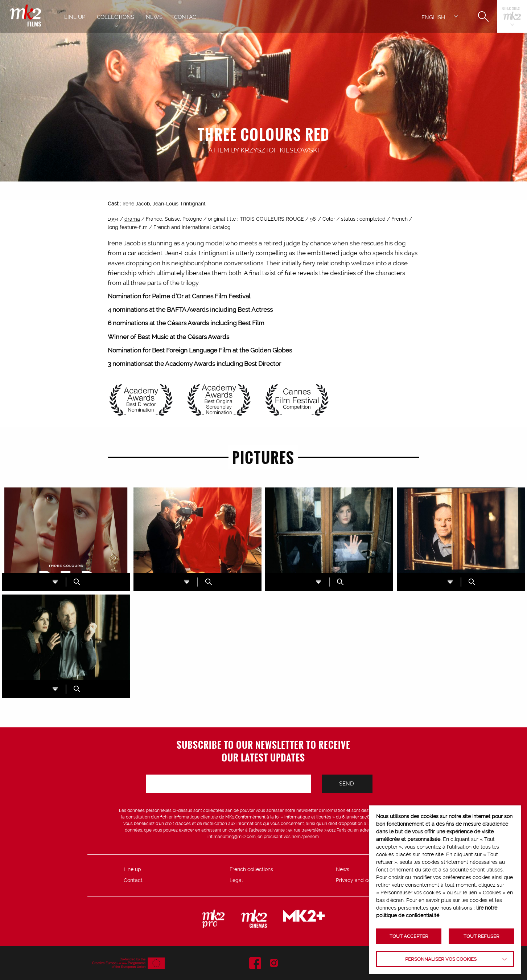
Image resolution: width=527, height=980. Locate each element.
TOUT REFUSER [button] (481, 936)
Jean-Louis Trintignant (179, 204)
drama (132, 219)
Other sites (511, 9)
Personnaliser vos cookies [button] (441, 959)
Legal (236, 880)
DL (55, 582)
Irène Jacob (136, 204)
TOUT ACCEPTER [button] (409, 936)
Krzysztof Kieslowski (280, 150)
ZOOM (77, 582)
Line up (132, 869)
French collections (251, 869)
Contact (133, 880)
